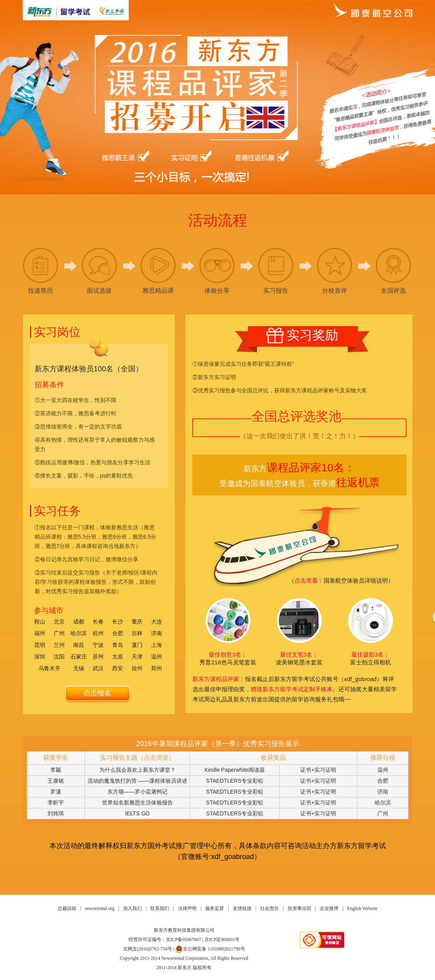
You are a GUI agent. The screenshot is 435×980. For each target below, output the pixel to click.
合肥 (118, 633)
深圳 (40, 657)
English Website (362, 908)
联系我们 (160, 908)
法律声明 (187, 908)
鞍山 (40, 622)
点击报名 (97, 693)
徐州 (137, 668)
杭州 (98, 633)
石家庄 (79, 657)
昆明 (40, 645)
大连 (157, 622)
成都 (79, 622)
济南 (157, 633)
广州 (59, 633)
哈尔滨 (79, 633)
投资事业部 (299, 908)
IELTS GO (137, 813)
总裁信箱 (67, 908)
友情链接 (242, 908)
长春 (98, 622)
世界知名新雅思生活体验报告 (137, 803)
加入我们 (132, 908)
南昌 (79, 645)
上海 (157, 645)
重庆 (137, 622)
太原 (118, 657)
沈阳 (59, 657)
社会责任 (269, 908)
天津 (137, 657)
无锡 (79, 668)
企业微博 (329, 908)
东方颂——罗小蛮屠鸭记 (137, 792)
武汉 (98, 668)
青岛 (118, 645)
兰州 (59, 645)
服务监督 (215, 908)
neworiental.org (100, 908)
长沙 (118, 622)
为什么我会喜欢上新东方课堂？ (137, 770)
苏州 (98, 657)
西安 (118, 668)
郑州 (157, 668)
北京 (59, 622)
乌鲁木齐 (49, 668)
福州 (40, 633)
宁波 (98, 645)
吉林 (137, 633)
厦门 (137, 645)
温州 (157, 657)
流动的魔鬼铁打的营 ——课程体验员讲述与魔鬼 (137, 782)
